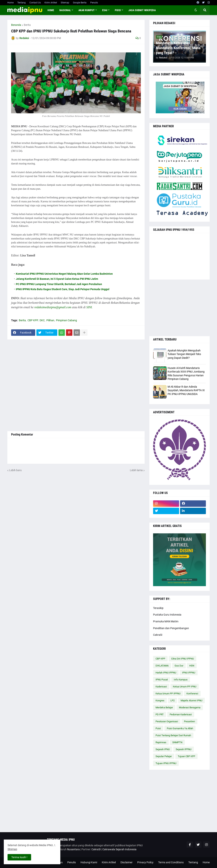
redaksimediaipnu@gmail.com (53, 307)
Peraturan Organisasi (167, 721)
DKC (42, 320)
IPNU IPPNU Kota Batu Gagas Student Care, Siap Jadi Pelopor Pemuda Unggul (63, 289)
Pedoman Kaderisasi (181, 714)
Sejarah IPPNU (184, 749)
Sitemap (65, 3)
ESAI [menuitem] (105, 10)
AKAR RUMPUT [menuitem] (87, 10)
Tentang (21, 3)
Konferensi (192, 694)
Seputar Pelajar (164, 756)
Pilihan (50, 320)
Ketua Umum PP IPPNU (168, 694)
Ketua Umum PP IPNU (185, 687)
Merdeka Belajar (164, 707)
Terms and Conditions (171, 862)
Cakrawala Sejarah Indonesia (119, 849)
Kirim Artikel (51, 3)
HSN (192, 666)
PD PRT (160, 714)
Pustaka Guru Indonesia (167, 615)
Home (10, 3)
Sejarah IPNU (163, 749)
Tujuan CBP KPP (186, 756)
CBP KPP (33, 320)
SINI (89, 307)
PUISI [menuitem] (118, 10)
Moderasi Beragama (190, 707)
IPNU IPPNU (189, 673)
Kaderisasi (161, 687)
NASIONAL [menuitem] (65, 10)
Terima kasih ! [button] (19, 857)
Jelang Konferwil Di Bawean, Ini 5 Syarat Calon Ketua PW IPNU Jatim (57, 279)
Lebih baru (15, 470)
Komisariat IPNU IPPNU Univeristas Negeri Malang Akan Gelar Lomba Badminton (64, 274)
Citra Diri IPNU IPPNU (182, 659)
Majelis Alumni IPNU (191, 700)
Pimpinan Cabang (66, 320)
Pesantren (189, 721)
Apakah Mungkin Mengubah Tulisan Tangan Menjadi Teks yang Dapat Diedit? (184, 354)
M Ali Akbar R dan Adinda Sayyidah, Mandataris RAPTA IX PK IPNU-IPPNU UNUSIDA (186, 390)
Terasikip (158, 608)
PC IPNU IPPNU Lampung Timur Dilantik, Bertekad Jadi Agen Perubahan (59, 284)
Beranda (16, 25)
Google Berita (80, 3)
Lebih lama (136, 470)
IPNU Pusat (162, 680)
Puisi (158, 728)
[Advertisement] (76, 385)
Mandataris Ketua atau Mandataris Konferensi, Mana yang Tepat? (178, 48)
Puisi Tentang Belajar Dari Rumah (173, 735)
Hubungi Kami (89, 862)
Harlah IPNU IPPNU (166, 673)
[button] (196, 10)
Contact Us (35, 3)
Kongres (160, 700)
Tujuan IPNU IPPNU (166, 763)
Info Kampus (181, 680)
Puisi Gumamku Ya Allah (180, 728)
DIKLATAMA (162, 666)
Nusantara (73, 849)
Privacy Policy (145, 862)
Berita (27, 25)
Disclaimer (127, 862)
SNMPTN (177, 742)
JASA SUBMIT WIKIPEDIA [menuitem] (142, 10)
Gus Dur (179, 666)
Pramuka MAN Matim (166, 621)
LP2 (173, 700)
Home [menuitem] (51, 10)
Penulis (94, 3)
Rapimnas (161, 742)
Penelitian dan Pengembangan (171, 628)
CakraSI (158, 635)
